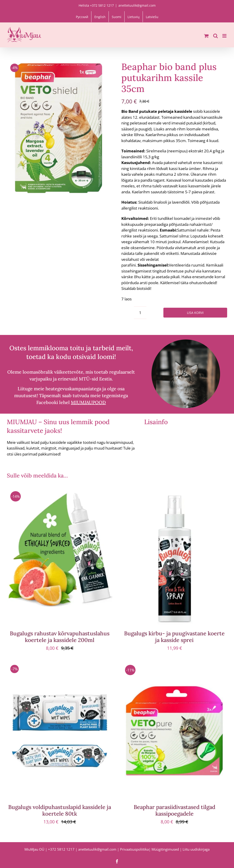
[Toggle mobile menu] (225, 36)
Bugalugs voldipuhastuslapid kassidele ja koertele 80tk (60, 810)
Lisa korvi (195, 313)
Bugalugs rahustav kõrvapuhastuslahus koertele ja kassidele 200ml (60, 637)
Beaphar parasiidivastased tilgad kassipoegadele (174, 810)
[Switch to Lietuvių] (134, 17)
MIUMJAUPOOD (88, 402)
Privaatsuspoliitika (134, 849)
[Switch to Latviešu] (152, 17)
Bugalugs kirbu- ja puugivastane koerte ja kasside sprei (174, 637)
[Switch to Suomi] (117, 17)
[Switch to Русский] (82, 17)
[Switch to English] (100, 17)
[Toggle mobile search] (215, 36)
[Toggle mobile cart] (206, 36)
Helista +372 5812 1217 (96, 5)
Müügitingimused (165, 849)
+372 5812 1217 (61, 849)
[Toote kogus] (140, 313)
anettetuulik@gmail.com (137, 5)
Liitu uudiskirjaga (196, 849)
